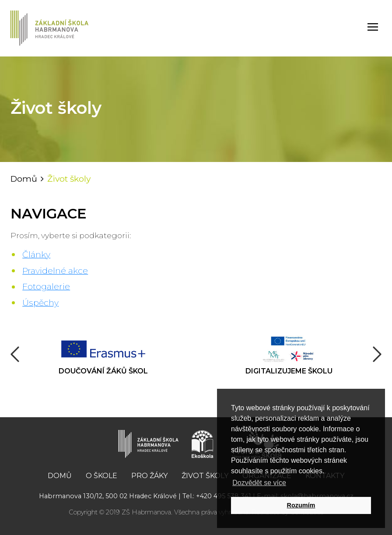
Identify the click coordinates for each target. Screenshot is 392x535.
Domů (24, 179)
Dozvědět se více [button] (259, 483)
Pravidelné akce (55, 271)
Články (36, 254)
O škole (101, 476)
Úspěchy (40, 303)
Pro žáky (149, 476)
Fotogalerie (46, 286)
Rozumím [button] (301, 505)
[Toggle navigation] (373, 28)
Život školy (205, 476)
